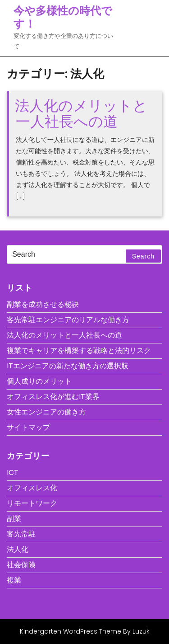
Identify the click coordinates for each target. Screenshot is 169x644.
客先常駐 (21, 534)
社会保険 (21, 565)
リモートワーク (32, 503)
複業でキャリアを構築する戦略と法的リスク (79, 350)
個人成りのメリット (39, 381)
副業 (14, 519)
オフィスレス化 (32, 488)
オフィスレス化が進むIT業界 (53, 397)
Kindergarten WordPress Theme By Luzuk (85, 631)
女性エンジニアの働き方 (46, 412)
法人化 (18, 549)
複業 (14, 580)
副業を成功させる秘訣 (43, 304)
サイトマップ (28, 427)
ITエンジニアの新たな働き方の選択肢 (68, 366)
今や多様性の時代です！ (63, 17)
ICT (13, 472)
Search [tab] (143, 256)
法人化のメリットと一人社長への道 (81, 113)
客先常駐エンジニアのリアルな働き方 (68, 320)
